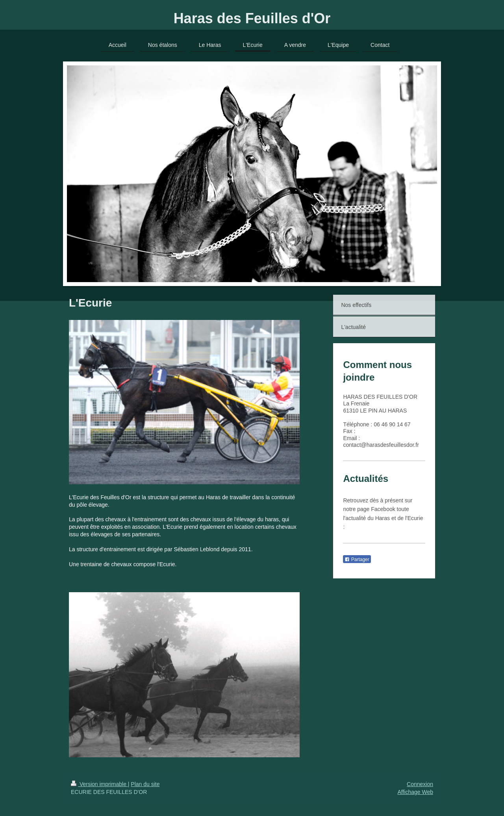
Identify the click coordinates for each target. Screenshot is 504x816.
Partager (357, 559)
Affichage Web (415, 792)
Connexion (420, 784)
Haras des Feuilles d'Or (252, 18)
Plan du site (145, 784)
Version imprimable (99, 784)
